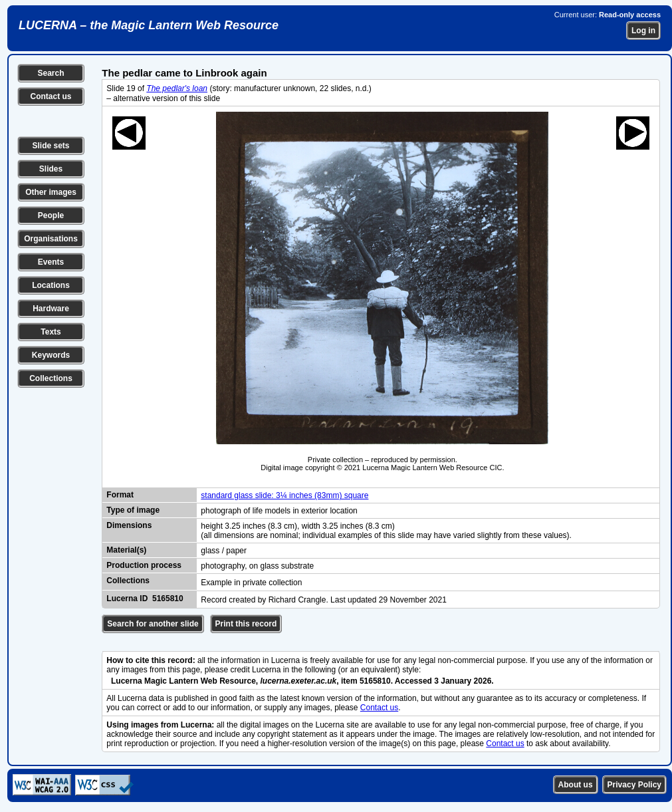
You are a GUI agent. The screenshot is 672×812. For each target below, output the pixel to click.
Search (51, 73)
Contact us (51, 96)
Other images (51, 192)
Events (51, 262)
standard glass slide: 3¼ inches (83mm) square (284, 495)
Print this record (246, 624)
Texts (51, 332)
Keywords (51, 355)
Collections (51, 378)
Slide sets (51, 146)
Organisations (51, 239)
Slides (51, 169)
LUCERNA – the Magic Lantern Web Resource (149, 25)
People (51, 215)
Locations (51, 285)
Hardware (51, 309)
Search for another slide (153, 624)
